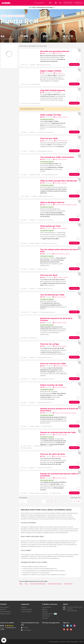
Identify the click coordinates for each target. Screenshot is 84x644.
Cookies (81, 642)
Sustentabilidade (5, 612)
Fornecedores (46, 607)
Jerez (26, 584)
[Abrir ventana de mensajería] (4, 640)
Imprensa (3, 609)
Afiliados (45, 609)
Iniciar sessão (68, 3)
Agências (45, 612)
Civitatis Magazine (27, 609)
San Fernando (68, 584)
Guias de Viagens (26, 612)
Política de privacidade (72, 642)
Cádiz (21, 584)
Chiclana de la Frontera (55, 584)
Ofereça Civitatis (5, 614)
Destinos (24, 607)
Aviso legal (62, 642)
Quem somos (4, 607)
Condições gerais (53, 642)
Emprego (45, 618)
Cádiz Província (20, 16)
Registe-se (79, 3)
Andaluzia (11, 16)
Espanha (4, 16)
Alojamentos (46, 616)
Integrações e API (48, 614)
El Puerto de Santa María (38, 584)
